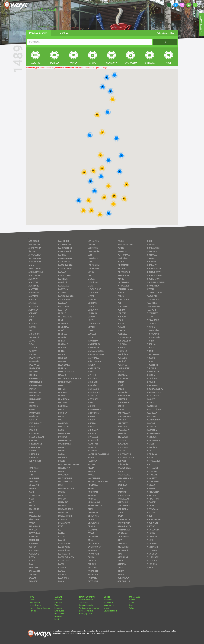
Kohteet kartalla (86, 605)
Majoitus (58, 600)
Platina (132, 608)
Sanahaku (83, 602)
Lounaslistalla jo (86, 611)
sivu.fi (106, 608)
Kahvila (58, 605)
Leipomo (58, 608)
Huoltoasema (60, 614)
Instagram (108, 602)
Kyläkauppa (59, 611)
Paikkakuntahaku (86, 600)
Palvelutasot (35, 611)
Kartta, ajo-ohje (86, 614)
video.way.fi (109, 605)
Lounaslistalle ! (110, 611)
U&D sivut (47, 9)
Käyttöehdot (35, 602)
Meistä (33, 600)
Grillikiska (58, 616)
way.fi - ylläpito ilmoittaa (40, 608)
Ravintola (58, 602)
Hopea (131, 602)
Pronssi (132, 600)
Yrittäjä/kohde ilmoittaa (89, 608)
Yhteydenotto (36, 605)
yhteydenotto (201, 25)
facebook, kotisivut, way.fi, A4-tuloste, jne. (47, 27)
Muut (57, 619)
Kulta (131, 605)
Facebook (108, 600)
